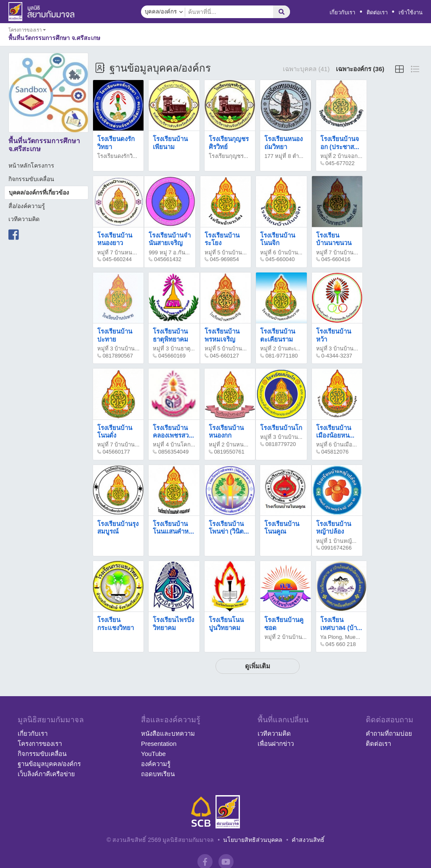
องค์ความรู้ (156, 764)
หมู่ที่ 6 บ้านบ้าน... (281, 252)
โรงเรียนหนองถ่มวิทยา (283, 143)
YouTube (153, 754)
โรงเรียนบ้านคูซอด (284, 624)
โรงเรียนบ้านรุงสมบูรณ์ (118, 527)
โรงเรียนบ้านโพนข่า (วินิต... (229, 527)
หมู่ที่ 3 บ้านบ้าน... (118, 349)
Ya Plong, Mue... (340, 637)
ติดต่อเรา (377, 12)
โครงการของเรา (40, 744)
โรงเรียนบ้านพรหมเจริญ (222, 335)
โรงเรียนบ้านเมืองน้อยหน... (335, 431)
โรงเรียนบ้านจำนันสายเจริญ (170, 239)
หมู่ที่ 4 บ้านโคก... (174, 445)
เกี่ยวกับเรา (342, 12)
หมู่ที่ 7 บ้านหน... (117, 252)
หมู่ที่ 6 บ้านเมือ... (337, 445)
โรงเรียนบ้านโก (281, 428)
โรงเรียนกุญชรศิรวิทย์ (229, 143)
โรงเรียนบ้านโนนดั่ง (115, 431)
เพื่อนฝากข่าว (276, 744)
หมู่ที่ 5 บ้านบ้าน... (226, 252)
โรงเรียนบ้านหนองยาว (115, 239)
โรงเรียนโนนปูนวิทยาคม (226, 624)
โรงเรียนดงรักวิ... (117, 156)
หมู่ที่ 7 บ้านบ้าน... (337, 252)
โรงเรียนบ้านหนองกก (226, 431)
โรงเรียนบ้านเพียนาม (170, 143)
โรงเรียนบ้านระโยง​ (222, 239)
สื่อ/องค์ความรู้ (27, 206)
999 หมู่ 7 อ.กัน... (169, 252)
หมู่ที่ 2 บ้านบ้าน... (285, 637)
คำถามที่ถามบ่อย (389, 733)
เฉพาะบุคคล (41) (306, 69)
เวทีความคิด (24, 219)
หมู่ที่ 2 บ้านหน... (229, 445)
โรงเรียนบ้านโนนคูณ (282, 527)
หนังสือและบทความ (168, 733)
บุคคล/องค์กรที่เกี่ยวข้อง (39, 192)
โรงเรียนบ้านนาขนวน (334, 239)
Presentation (159, 744)
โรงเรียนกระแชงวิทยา (116, 624)
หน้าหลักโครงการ (31, 166)
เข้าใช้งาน (411, 12)
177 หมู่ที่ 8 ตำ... (284, 156)
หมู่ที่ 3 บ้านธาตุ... (174, 349)
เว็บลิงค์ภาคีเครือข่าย (46, 774)
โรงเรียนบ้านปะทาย (115, 335)
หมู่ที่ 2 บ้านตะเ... (280, 349)
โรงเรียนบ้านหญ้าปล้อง (334, 527)
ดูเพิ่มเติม (258, 666)
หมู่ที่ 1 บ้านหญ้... (336, 541)
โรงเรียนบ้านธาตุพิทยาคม (170, 335)
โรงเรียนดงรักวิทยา (116, 143)
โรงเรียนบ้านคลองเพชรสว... (173, 431)
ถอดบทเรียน (158, 774)
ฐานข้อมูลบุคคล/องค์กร (49, 764)
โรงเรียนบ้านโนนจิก (278, 239)
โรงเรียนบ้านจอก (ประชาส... (340, 143)
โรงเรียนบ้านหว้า (334, 335)
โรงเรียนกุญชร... (229, 156)
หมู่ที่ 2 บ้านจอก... (341, 156)
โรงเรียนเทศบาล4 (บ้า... (341, 624)
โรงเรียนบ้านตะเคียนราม (278, 335)
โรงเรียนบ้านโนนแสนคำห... (173, 527)
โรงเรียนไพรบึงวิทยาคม (173, 624)
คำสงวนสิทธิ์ (308, 840)
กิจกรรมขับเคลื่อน (31, 179)
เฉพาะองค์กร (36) (360, 69)
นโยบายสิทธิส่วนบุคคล (253, 840)
